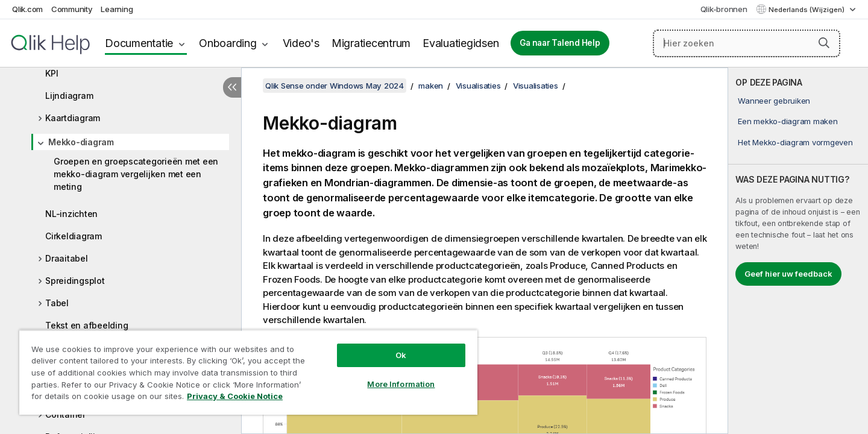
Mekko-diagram (81, 142)
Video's (301, 43)
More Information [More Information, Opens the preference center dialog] (401, 384)
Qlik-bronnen (724, 9)
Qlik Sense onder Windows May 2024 (335, 86)
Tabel (57, 303)
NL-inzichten (71, 214)
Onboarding (228, 43)
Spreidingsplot (75, 281)
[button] (824, 43)
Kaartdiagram (73, 118)
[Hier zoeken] (747, 43)
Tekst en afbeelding (86, 325)
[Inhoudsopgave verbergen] (232, 87)
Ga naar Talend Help (560, 43)
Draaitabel (67, 258)
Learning (117, 9)
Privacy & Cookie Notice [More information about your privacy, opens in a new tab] (235, 396)
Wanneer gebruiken (774, 101)
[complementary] (798, 251)
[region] (248, 372)
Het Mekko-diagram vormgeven (795, 142)
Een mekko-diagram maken (788, 121)
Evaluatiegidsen (461, 43)
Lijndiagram (69, 96)
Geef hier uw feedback (788, 274)
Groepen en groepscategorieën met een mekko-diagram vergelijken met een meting (136, 174)
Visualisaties (478, 86)
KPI (52, 73)
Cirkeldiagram (74, 236)
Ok (401, 355)
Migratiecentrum (371, 43)
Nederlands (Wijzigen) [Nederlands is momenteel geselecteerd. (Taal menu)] (807, 10)
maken (431, 86)
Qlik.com (27, 9)
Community (72, 9)
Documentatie (139, 43)
